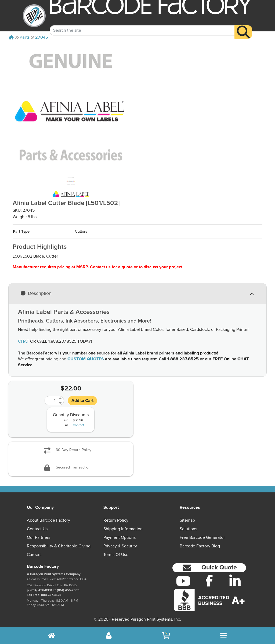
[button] (209, 568)
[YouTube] (183, 581)
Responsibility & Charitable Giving (59, 546)
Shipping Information (123, 529)
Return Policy (116, 520)
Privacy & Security (120, 546)
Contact (78, 425)
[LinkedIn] (235, 581)
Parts (25, 37)
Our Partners (39, 537)
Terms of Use (116, 555)
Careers (34, 555)
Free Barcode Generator (202, 537)
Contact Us (37, 529)
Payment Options (120, 537)
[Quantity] (51, 401)
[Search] (243, 26)
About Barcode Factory (48, 520)
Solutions (188, 529)
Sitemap (187, 520)
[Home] (11, 37)
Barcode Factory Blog (200, 546)
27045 (42, 37)
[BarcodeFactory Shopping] (166, 636)
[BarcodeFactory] (34, 16)
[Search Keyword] (142, 25)
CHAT (23, 341)
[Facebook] (209, 580)
